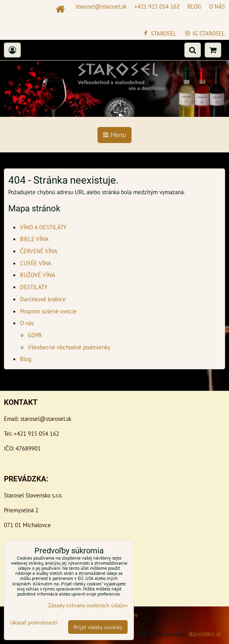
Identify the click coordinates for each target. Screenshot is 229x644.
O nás (27, 323)
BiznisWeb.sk (205, 634)
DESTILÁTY (34, 287)
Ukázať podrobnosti (34, 623)
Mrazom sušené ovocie (48, 311)
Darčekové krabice (43, 299)
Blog (26, 359)
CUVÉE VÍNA (36, 263)
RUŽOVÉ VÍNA (38, 275)
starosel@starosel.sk (46, 419)
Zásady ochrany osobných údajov (88, 605)
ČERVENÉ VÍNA (39, 251)
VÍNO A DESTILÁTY (43, 227)
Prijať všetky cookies (98, 627)
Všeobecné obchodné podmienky (69, 347)
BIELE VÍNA (34, 239)
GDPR (35, 335)
